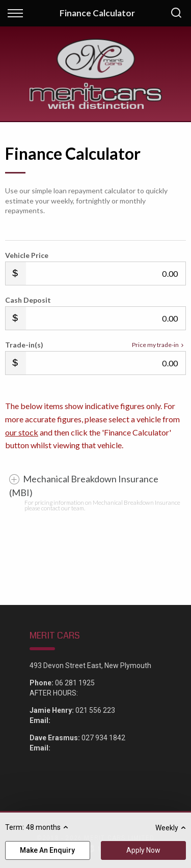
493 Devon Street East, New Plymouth (90, 666)
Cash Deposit (28, 300)
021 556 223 (95, 710)
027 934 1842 (103, 738)
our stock (22, 432)
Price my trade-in (159, 345)
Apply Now (143, 850)
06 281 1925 (75, 683)
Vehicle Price (27, 255)
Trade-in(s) (24, 345)
